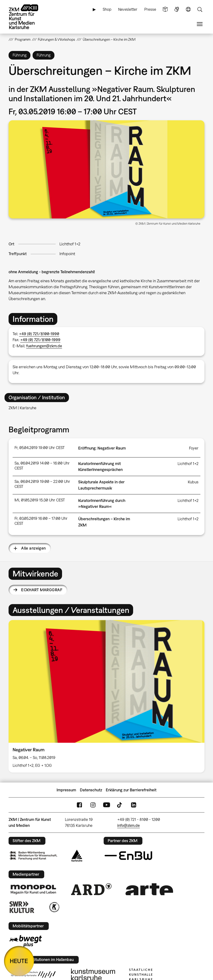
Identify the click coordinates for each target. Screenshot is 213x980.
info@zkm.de (128, 825)
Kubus (193, 482)
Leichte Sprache (165, 9)
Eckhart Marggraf (42, 590)
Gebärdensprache (177, 9)
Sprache (188, 9)
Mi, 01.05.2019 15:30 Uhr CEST (40, 500)
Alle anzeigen (33, 548)
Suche (200, 9)
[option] (106, 696)
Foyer (194, 448)
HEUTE (19, 961)
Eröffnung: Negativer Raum (102, 448)
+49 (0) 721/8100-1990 (39, 334)
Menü (200, 24)
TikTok (120, 805)
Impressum (66, 790)
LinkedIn (134, 805)
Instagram (93, 805)
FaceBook (79, 805)
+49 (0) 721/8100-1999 (40, 340)
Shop (107, 9)
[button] (106, 169)
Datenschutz (91, 790)
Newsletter (128, 9)
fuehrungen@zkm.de (44, 346)
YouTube (106, 805)
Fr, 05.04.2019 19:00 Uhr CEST (40, 448)
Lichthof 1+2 (70, 244)
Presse (150, 9)
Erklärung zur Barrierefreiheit (131, 790)
